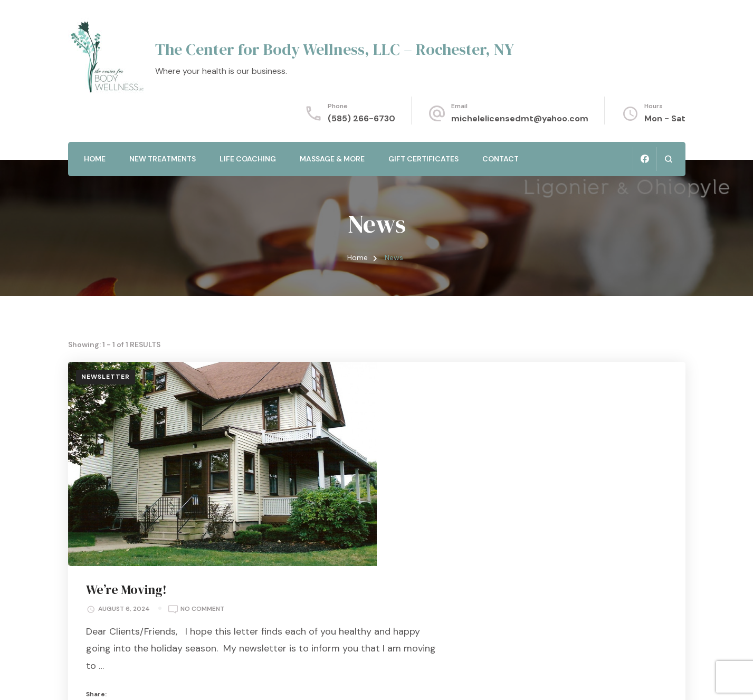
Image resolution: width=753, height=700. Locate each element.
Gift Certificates (423, 159)
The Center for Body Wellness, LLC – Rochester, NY (335, 49)
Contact (501, 159)
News (436, 548)
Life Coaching (248, 159)
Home (95, 159)
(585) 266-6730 (361, 118)
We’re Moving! (438, 386)
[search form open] (668, 159)
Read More (514, 583)
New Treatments (163, 159)
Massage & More (332, 159)
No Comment (514, 407)
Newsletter (106, 377)
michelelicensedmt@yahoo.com (520, 118)
